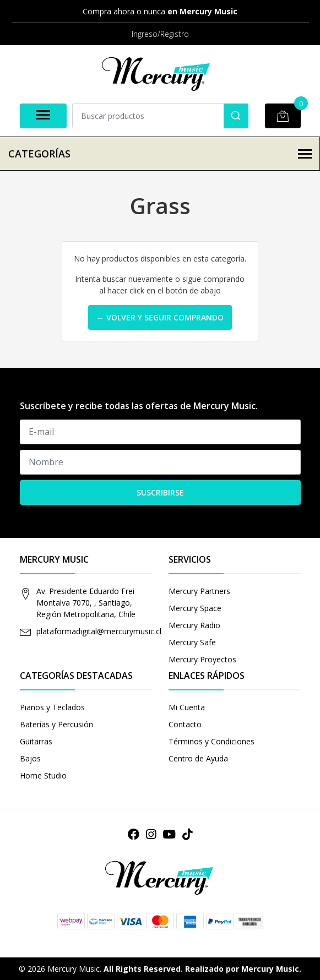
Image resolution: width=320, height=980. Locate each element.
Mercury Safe (192, 642)
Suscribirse (160, 492)
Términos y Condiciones (211, 741)
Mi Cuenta (187, 707)
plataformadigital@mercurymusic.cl (99, 631)
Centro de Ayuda (198, 758)
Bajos (30, 758)
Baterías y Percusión (56, 724)
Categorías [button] (160, 154)
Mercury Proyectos (202, 659)
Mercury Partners (199, 591)
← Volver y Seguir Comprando (160, 317)
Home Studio (43, 775)
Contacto (185, 724)
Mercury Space (195, 608)
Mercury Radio (194, 625)
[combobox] (160, 116)
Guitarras (36, 741)
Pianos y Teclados (52, 707)
